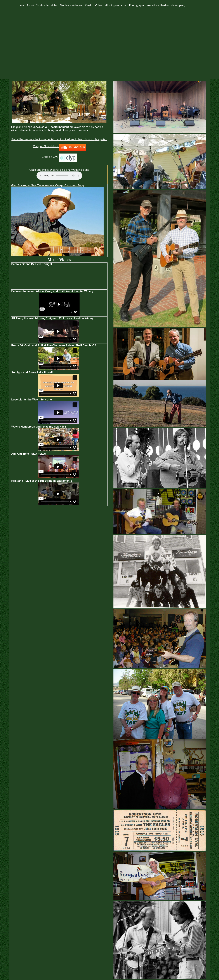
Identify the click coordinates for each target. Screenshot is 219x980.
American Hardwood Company (166, 5)
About (30, 5)
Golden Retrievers (71, 5)
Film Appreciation (115, 5)
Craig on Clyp (59, 157)
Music (88, 5)
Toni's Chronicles (47, 5)
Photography (137, 5)
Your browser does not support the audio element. (59, 176)
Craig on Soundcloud (59, 146)
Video (98, 5)
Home (20, 5)
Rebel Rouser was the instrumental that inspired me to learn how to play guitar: (59, 139)
